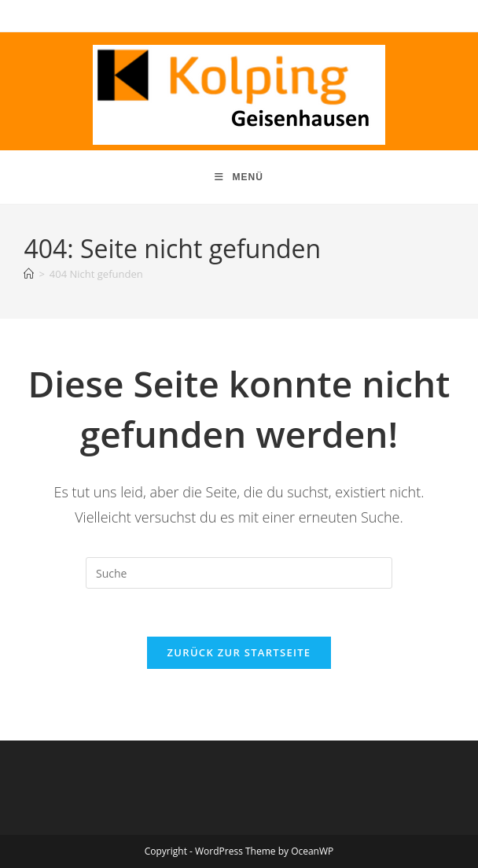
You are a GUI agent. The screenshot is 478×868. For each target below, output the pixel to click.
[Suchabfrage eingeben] (239, 573)
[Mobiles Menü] (239, 177)
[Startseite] (29, 274)
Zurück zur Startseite (239, 652)
